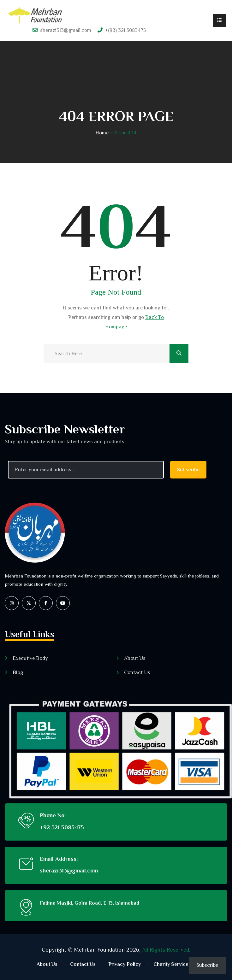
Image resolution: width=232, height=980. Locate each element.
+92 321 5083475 (62, 827)
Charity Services (172, 964)
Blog (18, 672)
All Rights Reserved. (166, 950)
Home (102, 133)
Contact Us (137, 672)
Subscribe (207, 965)
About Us (135, 658)
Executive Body (30, 658)
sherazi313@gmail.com (66, 30)
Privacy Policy (125, 964)
